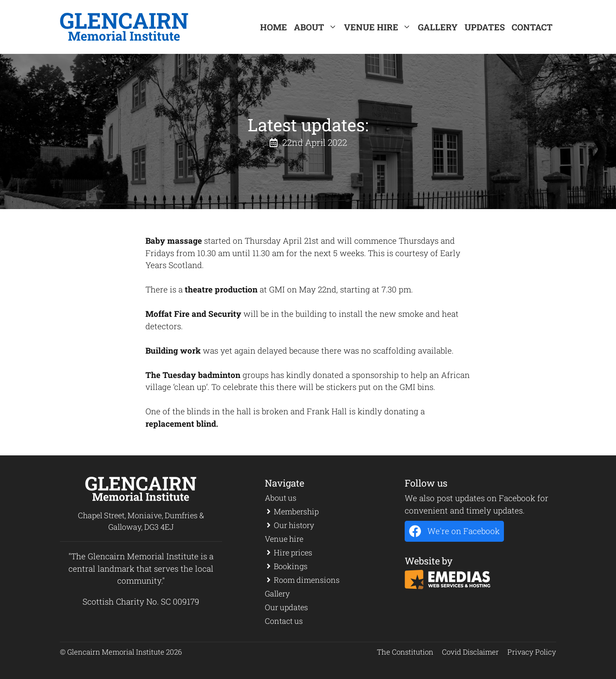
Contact (532, 27)
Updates (485, 27)
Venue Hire (379, 27)
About (317, 27)
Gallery (438, 27)
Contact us (284, 621)
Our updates (286, 607)
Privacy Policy (532, 652)
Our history (294, 525)
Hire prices (293, 552)
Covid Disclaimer (470, 652)
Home (274, 27)
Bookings (291, 566)
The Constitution (405, 652)
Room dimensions (307, 580)
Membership (296, 511)
